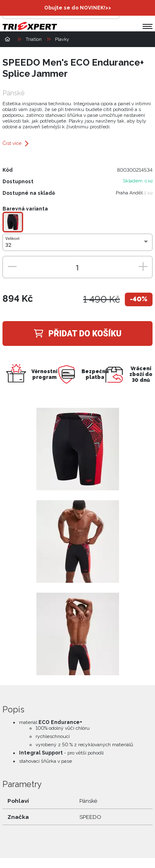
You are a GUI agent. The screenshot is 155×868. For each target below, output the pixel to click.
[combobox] (77, 245)
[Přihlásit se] (128, 11)
